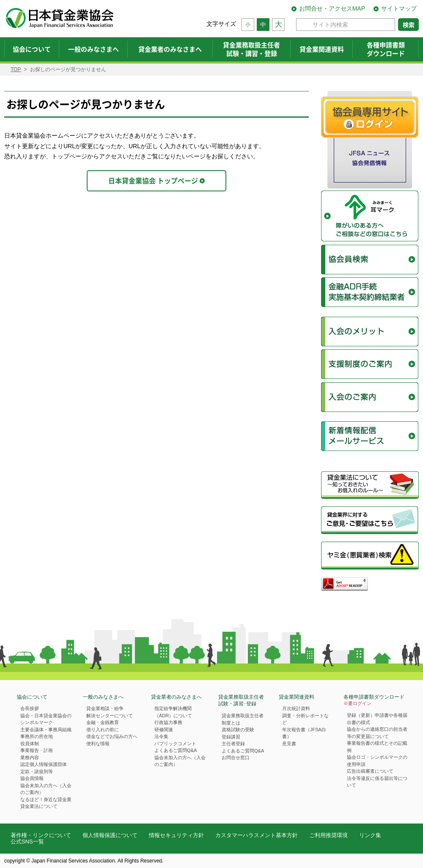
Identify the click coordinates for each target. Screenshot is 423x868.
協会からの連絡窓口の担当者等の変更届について (377, 733)
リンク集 (370, 835)
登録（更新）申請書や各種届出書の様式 (377, 719)
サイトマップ (399, 8)
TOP (16, 69)
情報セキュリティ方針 (176, 835)
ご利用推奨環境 (328, 835)
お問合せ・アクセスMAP (332, 8)
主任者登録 (233, 744)
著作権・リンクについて (41, 835)
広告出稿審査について (370, 771)
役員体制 (30, 744)
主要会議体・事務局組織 (46, 730)
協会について (32, 697)
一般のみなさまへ (103, 697)
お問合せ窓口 (236, 757)
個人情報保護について (110, 835)
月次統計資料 (296, 708)
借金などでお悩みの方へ (112, 736)
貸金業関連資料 (297, 697)
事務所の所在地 (37, 736)
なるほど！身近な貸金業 (46, 799)
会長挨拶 (30, 708)
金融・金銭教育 (103, 722)
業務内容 (30, 757)
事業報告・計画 (37, 750)
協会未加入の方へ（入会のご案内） (46, 789)
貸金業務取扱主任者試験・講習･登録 (241, 701)
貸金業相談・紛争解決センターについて (110, 712)
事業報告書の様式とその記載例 (377, 747)
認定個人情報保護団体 (44, 764)
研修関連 (164, 730)
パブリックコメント (175, 744)
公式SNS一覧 (27, 842)
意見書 (289, 744)
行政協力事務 (168, 722)
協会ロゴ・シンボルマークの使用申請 (377, 761)
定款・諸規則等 (37, 771)
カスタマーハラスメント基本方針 (257, 835)
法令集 (161, 736)
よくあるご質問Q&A (176, 750)
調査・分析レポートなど (305, 719)
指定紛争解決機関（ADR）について (173, 712)
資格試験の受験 (238, 730)
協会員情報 (32, 778)
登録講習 (231, 737)
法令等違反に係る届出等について (377, 782)
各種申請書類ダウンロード (374, 701)
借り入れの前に (103, 730)
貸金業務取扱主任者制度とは (243, 719)
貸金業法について (39, 806)
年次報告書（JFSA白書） (304, 733)
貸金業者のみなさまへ (176, 697)
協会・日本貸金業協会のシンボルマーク (46, 719)
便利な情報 (98, 744)
